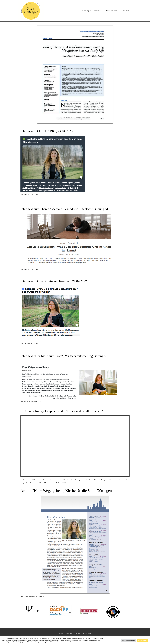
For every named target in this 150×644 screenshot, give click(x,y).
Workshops (97, 11)
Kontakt (61, 633)
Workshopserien (112, 11)
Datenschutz (88, 633)
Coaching (85, 11)
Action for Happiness (77, 480)
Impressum (78, 633)
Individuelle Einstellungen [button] (128, 640)
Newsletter (69, 633)
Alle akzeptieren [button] (142, 640)
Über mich (125, 11)
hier (37, 195)
